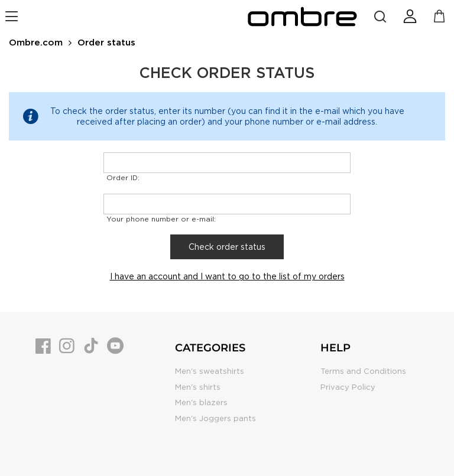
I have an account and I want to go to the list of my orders (227, 276)
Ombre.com (36, 43)
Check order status (227, 247)
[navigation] (13, 16)
